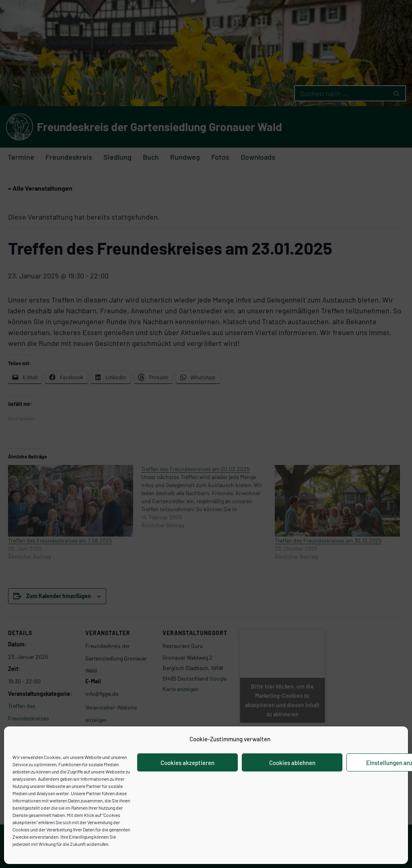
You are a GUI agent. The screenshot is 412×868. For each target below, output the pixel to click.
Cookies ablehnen (292, 763)
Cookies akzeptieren (187, 763)
